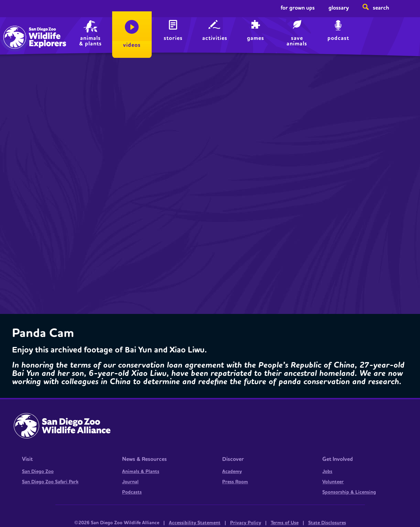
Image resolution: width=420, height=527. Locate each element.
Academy (232, 472)
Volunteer (333, 482)
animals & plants (90, 41)
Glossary (339, 8)
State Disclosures (327, 523)
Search (381, 8)
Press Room (235, 482)
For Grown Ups (298, 8)
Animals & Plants (141, 472)
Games (256, 38)
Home (21, 29)
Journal (130, 482)
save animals (297, 41)
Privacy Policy (246, 523)
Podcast (338, 38)
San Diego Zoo (38, 472)
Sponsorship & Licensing (349, 492)
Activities (215, 38)
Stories (173, 38)
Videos (132, 45)
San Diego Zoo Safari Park (50, 482)
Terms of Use (285, 523)
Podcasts (132, 492)
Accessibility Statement (195, 523)
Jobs (327, 472)
